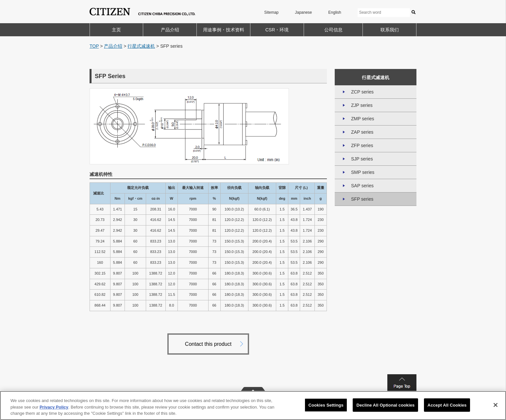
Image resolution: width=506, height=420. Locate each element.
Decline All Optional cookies (385, 405)
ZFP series (362, 145)
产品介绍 (170, 30)
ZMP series (363, 119)
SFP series (362, 199)
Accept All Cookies (447, 405)
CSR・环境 (277, 30)
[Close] (496, 405)
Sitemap (271, 12)
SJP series (362, 159)
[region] (253, 405)
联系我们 (390, 30)
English (335, 12)
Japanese (303, 12)
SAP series (362, 186)
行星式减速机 (141, 46)
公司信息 (333, 30)
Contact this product (208, 344)
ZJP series (362, 105)
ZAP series (362, 132)
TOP (94, 46)
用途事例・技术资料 (224, 30)
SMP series (363, 172)
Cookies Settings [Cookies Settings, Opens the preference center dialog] (326, 405)
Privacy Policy (54, 407)
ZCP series (362, 92)
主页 (116, 30)
